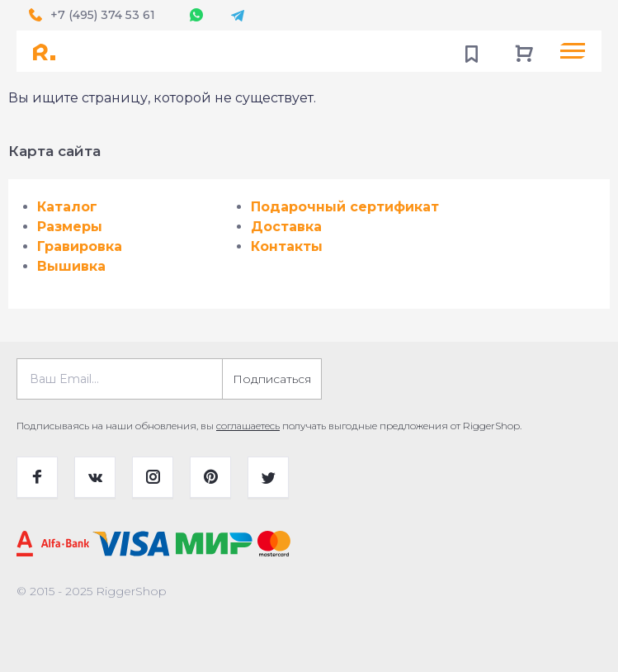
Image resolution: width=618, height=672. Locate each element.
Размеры (70, 227)
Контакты (287, 246)
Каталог (67, 207)
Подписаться (272, 379)
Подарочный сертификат (345, 207)
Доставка (286, 227)
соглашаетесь (248, 426)
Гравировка (80, 246)
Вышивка (71, 266)
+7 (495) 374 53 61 (103, 15)
